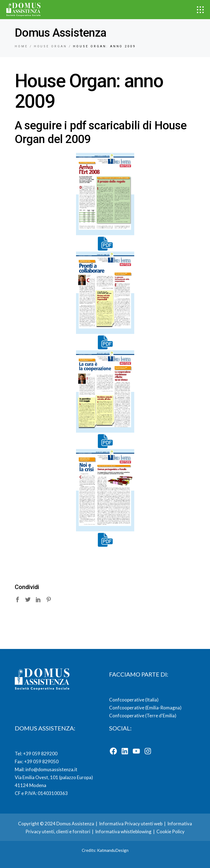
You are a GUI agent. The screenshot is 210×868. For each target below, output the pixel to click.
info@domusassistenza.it (51, 769)
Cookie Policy (170, 831)
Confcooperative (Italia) (134, 700)
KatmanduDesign (113, 850)
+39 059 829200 (40, 754)
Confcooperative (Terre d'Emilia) (143, 716)
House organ (51, 46)
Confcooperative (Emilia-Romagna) (145, 708)
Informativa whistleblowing (123, 831)
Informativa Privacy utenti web (131, 824)
